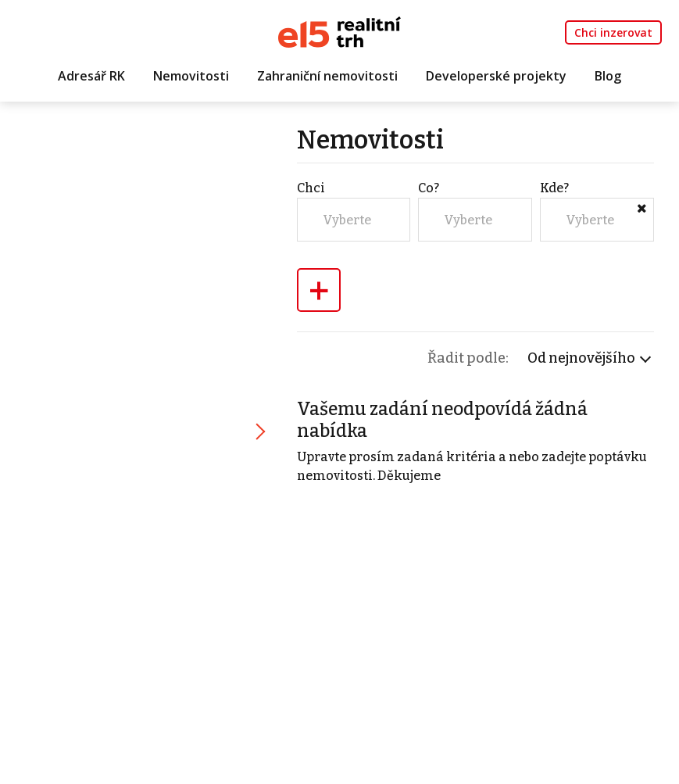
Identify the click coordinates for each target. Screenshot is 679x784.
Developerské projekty (496, 76)
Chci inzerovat (613, 32)
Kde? (554, 188)
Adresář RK (91, 76)
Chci (311, 188)
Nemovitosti (191, 76)
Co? (429, 188)
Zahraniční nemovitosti (327, 76)
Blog (608, 76)
